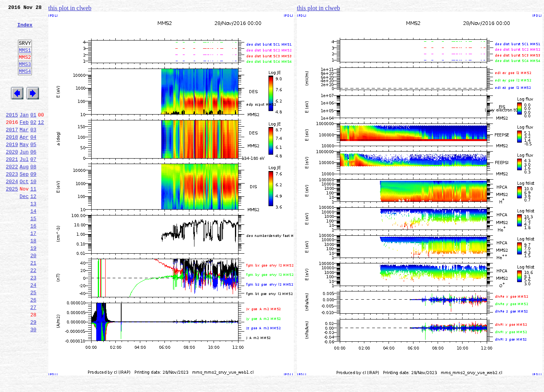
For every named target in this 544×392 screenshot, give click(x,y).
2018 (12, 159)
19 (34, 288)
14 (34, 245)
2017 (12, 150)
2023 (12, 202)
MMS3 (25, 76)
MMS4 (25, 84)
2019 (12, 168)
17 (34, 270)
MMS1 (25, 59)
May (24, 168)
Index (25, 29)
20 (34, 296)
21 (34, 305)
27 (34, 356)
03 (34, 150)
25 (34, 339)
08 (34, 193)
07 (34, 185)
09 (34, 202)
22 (34, 313)
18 (34, 279)
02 (34, 142)
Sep (24, 202)
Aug (24, 193)
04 (34, 159)
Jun (24, 176)
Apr (24, 159)
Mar (24, 150)
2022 (12, 193)
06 (34, 176)
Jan (24, 133)
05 (34, 168)
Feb (24, 142)
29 (34, 373)
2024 (12, 210)
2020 (12, 176)
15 (34, 253)
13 (34, 236)
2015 (12, 133)
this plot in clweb (70, 8)
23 (34, 322)
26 (34, 348)
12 (41, 142)
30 (34, 382)
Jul (24, 185)
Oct (24, 210)
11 (34, 219)
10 (34, 210)
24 (34, 330)
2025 (12, 219)
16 (34, 262)
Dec (24, 228)
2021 (12, 185)
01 (34, 133)
